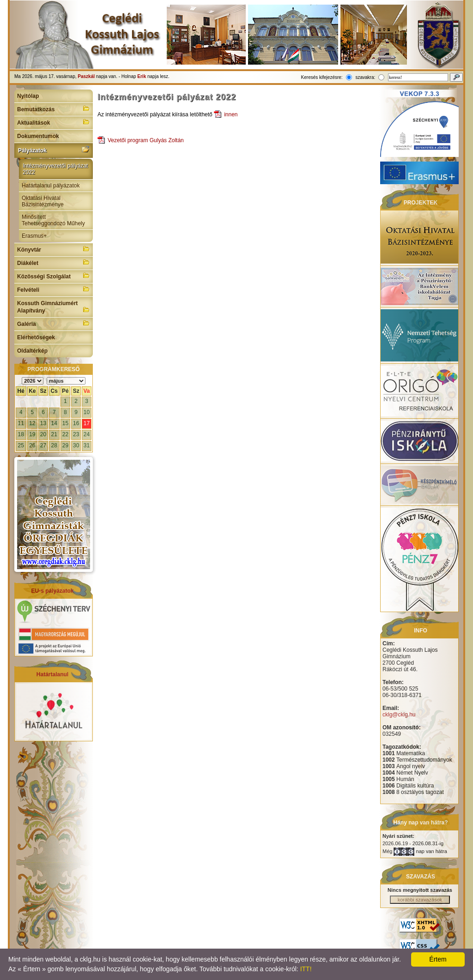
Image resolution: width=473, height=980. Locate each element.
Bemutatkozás (54, 108)
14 (54, 423)
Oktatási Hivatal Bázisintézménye (43, 201)
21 (54, 434)
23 (76, 434)
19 (32, 434)
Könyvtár (54, 249)
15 (65, 423)
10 (87, 412)
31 (87, 445)
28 (54, 445)
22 (65, 434)
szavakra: (365, 77)
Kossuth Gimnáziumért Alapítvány (54, 307)
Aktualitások (54, 122)
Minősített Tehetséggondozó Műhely (53, 220)
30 (76, 445)
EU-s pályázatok (52, 591)
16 (76, 423)
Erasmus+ (34, 236)
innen (231, 114)
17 (87, 423)
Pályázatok (54, 150)
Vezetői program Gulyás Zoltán (146, 140)
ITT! (306, 969)
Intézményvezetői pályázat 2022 (55, 169)
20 (43, 434)
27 (43, 445)
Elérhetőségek (36, 337)
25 (21, 445)
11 (21, 423)
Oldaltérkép (32, 351)
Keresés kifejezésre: (322, 77)
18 (21, 434)
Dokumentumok (38, 136)
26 (32, 445)
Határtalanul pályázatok (51, 186)
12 (32, 423)
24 (87, 434)
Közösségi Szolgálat (54, 276)
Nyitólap (28, 96)
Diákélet (54, 262)
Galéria (54, 323)
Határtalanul (52, 674)
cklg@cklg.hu (399, 715)
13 (43, 423)
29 (65, 445)
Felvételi (54, 289)
